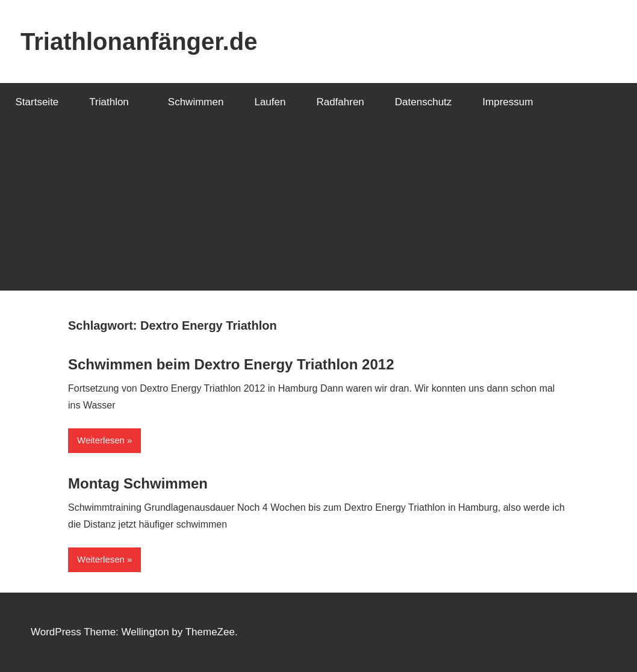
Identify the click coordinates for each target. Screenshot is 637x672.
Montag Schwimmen (138, 483)
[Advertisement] (318, 206)
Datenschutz (424, 102)
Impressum (508, 102)
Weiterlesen (101, 440)
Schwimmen (196, 102)
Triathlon (116, 102)
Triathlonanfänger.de (139, 42)
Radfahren (340, 102)
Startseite (37, 102)
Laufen (270, 102)
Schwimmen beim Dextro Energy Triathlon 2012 (231, 364)
